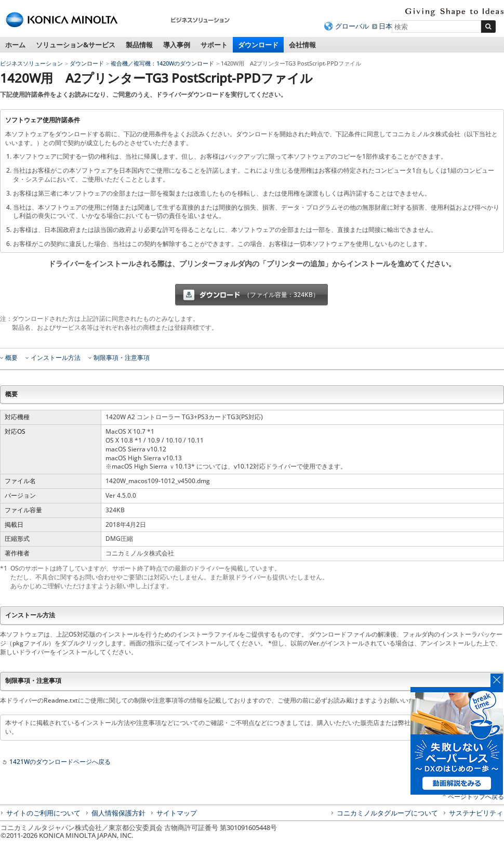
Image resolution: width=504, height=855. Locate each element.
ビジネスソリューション (31, 63)
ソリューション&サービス (76, 45)
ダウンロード (258, 45)
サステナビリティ (476, 813)
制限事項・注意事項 (122, 358)
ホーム (15, 45)
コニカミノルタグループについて (387, 813)
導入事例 (177, 45)
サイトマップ (177, 813)
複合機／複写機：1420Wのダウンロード (162, 63)
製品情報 (139, 45)
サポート (214, 45)
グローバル (352, 26)
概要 (11, 358)
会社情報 (302, 45)
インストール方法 (56, 358)
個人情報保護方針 (118, 813)
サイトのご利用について (43, 813)
